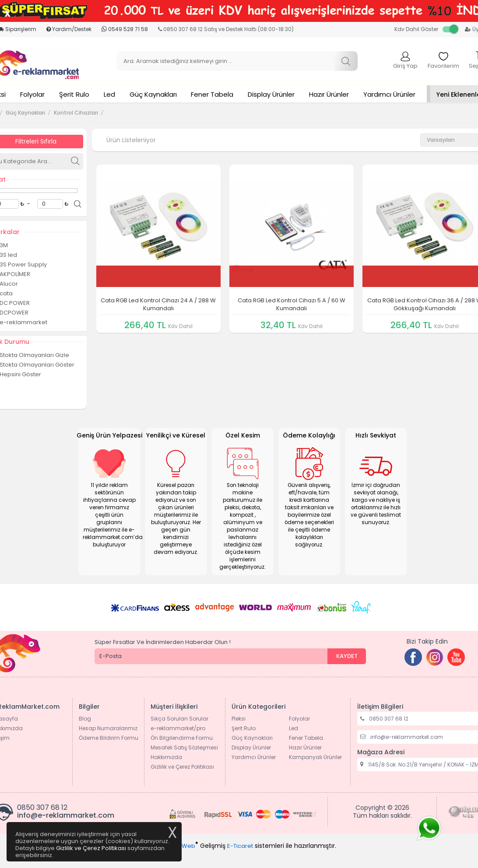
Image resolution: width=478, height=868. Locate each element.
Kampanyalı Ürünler (315, 757)
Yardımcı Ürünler (389, 94)
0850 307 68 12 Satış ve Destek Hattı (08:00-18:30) (226, 29)
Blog (85, 719)
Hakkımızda (166, 757)
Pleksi (239, 719)
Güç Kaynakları (153, 94)
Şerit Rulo (74, 94)
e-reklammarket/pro (178, 728)
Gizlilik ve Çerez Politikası (182, 767)
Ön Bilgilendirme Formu (182, 738)
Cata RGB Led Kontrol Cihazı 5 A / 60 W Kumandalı (292, 304)
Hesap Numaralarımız (108, 728)
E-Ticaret (240, 846)
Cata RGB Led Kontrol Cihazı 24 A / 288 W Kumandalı (158, 304)
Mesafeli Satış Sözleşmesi (184, 747)
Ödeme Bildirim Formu (109, 738)
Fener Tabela (212, 94)
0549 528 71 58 (125, 29)
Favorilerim (443, 61)
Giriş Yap (405, 61)
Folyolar (32, 94)
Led (109, 94)
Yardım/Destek (69, 29)
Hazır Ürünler (329, 94)
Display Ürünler (271, 94)
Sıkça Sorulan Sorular (179, 719)
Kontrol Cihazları (76, 113)
